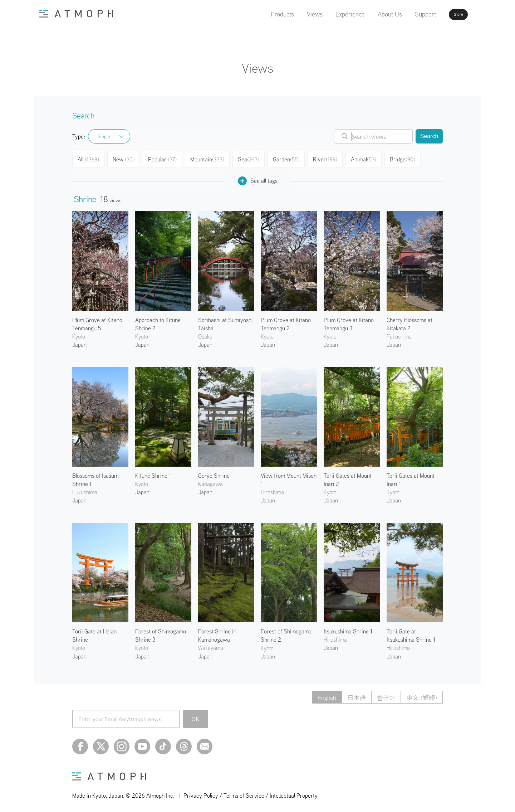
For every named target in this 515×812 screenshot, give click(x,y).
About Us (369, 14)
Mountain (209, 158)
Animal (366, 158)
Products (262, 14)
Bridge (405, 158)
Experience (330, 14)
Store (446, 14)
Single (104, 136)
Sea (250, 158)
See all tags (258, 178)
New (126, 158)
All (89, 158)
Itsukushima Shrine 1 (348, 628)
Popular (165, 158)
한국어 (383, 694)
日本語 (352, 694)
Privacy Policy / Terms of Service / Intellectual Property (251, 793)
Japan (79, 342)
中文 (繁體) (421, 694)
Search (429, 136)
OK (196, 716)
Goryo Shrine (214, 473)
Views (294, 14)
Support (405, 14)
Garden (288, 158)
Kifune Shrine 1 (153, 473)
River (327, 158)
